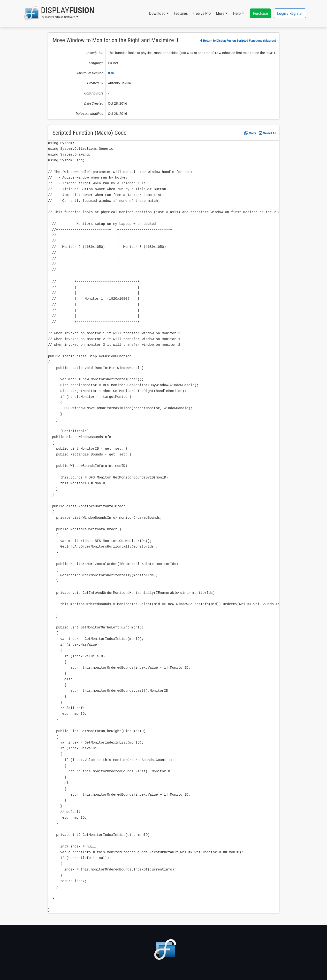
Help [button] (237, 13)
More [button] (220, 13)
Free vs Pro (202, 13)
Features (181, 13)
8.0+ (111, 73)
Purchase (260, 13)
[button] (59, 13)
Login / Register (290, 13)
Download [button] (157, 13)
